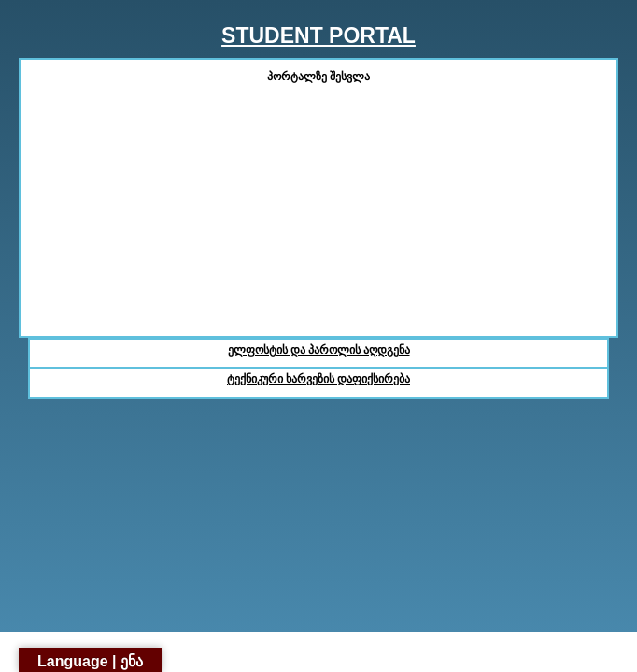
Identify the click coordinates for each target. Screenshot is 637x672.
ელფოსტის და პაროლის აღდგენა (319, 350)
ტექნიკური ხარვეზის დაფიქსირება (318, 379)
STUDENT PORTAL (318, 35)
